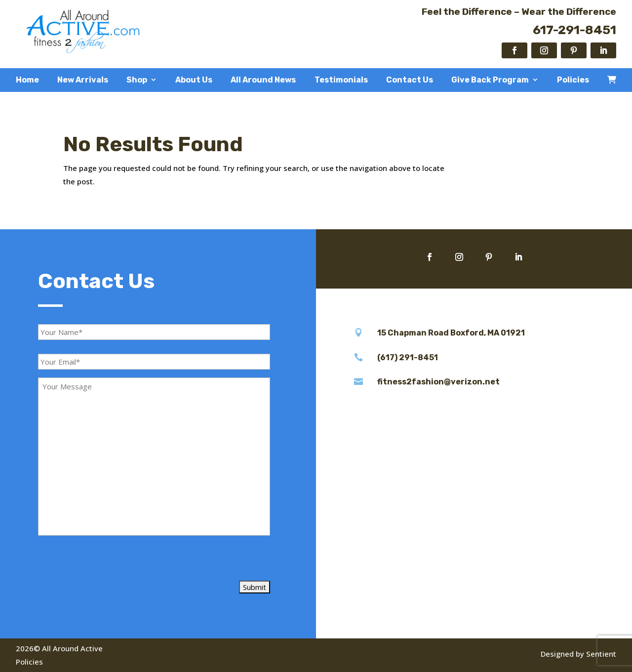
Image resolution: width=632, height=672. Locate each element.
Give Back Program (490, 80)
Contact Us (410, 80)
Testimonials (341, 80)
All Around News (263, 80)
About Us (194, 80)
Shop (137, 80)
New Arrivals (83, 80)
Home (27, 80)
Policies (573, 80)
